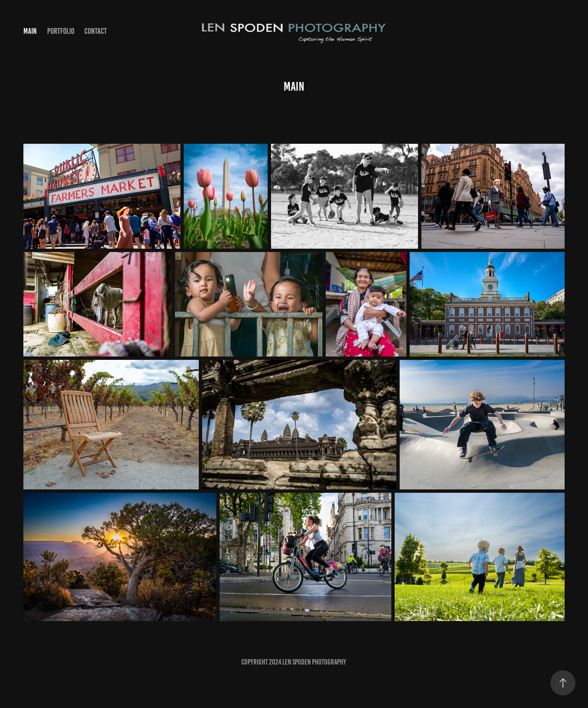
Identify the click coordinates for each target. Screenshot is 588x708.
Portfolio (61, 31)
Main (30, 31)
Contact (96, 31)
